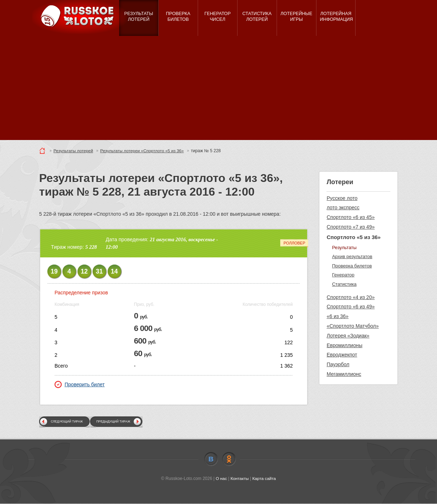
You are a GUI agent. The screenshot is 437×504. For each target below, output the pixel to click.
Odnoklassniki (229, 459)
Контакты (240, 479)
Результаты (344, 248)
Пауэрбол (338, 364)
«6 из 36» (337, 316)
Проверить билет (80, 384)
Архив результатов (352, 256)
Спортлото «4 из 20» (351, 297)
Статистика (344, 284)
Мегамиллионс (344, 374)
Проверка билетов (352, 266)
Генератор (343, 275)
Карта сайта (264, 479)
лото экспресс (343, 207)
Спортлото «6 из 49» (351, 307)
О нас (221, 479)
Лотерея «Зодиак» (348, 336)
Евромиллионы (344, 345)
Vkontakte (211, 459)
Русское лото (342, 198)
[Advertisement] (218, 90)
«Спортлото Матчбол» (353, 326)
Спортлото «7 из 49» (351, 227)
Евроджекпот (342, 355)
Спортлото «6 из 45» (351, 217)
